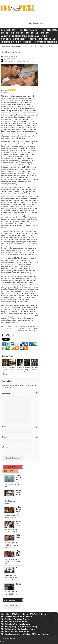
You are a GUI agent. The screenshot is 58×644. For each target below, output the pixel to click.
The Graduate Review (12, 52)
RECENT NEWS (9, 471)
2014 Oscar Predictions (38, 614)
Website (5, 447)
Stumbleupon (35, 344)
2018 (42, 33)
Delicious (22, 344)
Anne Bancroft (24, 326)
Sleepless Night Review (27, 370)
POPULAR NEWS (10, 467)
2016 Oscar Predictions (41, 634)
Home (3, 30)
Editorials (16, 39)
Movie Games (5, 42)
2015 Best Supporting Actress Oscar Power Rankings (19, 626)
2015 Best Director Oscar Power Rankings (15, 631)
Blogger (17, 348)
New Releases (28, 42)
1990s (49, 30)
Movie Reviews (16, 42)
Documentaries (6, 39)
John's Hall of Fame (45, 39)
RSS (26, 348)
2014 (22, 33)
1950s (26, 30)
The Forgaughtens (40, 42)
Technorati (8, 348)
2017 (38, 33)
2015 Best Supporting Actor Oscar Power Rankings (19, 629)
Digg (26, 344)
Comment (6, 393)
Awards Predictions (7, 36)
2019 (48, 33)
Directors (44, 36)
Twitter (8, 344)
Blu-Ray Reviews (21, 36)
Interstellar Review (20, 369)
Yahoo (13, 348)
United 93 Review (13, 370)
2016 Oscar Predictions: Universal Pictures (16, 634)
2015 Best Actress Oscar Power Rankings (15, 624)
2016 (33, 33)
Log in (2, 641)
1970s (37, 30)
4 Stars (33, 46)
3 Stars (49, 46)
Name (6, 427)
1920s (8, 30)
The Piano (19, 584)
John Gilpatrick (11, 59)
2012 (12, 33)
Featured (23, 39)
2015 (28, 33)
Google (31, 344)
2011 (8, 33)
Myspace (22, 348)
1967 (10, 326)
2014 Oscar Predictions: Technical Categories (17, 617)
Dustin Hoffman (20, 328)
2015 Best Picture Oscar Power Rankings (15, 619)
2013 (17, 33)
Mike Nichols (23, 331)
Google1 (13, 344)
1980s (43, 30)
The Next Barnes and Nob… (19, 492)
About (8, 614)
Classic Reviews (34, 36)
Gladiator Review (34, 369)
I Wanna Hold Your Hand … (19, 553)
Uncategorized (52, 42)
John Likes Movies (11, 639)
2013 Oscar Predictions (20, 614)
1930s (14, 30)
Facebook (4, 344)
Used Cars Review (19, 536)
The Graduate (33, 331)
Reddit (4, 348)
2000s (55, 30)
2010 (3, 33)
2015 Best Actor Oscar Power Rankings (14, 621)
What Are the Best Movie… (18, 478)
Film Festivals (33, 39)
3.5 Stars (41, 46)
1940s (20, 30)
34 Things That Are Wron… (19, 509)
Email (17, 344)
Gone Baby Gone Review (5, 371)
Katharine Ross (32, 328)
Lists (55, 39)
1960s (31, 30)
